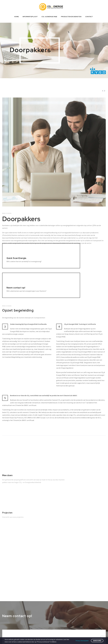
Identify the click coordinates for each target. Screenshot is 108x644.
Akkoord (97, 641)
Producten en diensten (71, 17)
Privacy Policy (79, 598)
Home (17, 17)
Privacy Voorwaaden (82, 641)
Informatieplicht (30, 17)
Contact (89, 17)
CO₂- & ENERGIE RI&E (49, 17)
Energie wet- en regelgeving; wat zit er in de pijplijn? (57, 594)
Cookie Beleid (79, 593)
